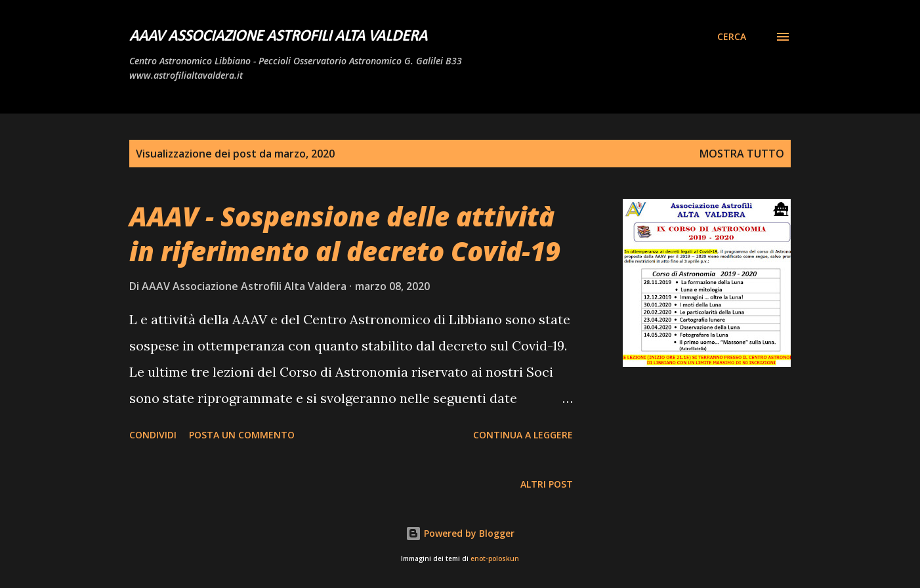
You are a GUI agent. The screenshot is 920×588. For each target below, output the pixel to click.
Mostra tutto (742, 154)
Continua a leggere (523, 435)
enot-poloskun (495, 559)
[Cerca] (732, 37)
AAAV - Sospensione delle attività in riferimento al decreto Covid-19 (345, 234)
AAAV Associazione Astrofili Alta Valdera (278, 37)
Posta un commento (242, 435)
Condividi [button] (153, 435)
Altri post (547, 484)
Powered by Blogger (460, 533)
